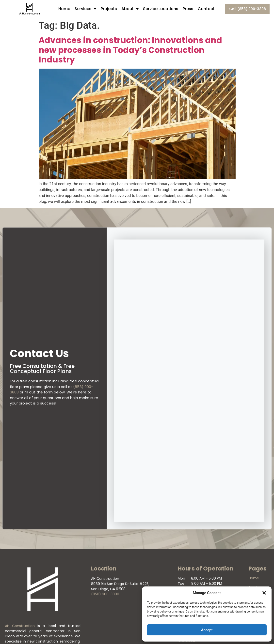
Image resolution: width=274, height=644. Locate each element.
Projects (109, 9)
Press (188, 9)
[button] (264, 593)
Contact (206, 9)
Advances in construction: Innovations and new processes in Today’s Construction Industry (130, 50)
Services (85, 9)
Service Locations (161, 9)
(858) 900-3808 (105, 594)
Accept (207, 630)
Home (64, 9)
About (130, 9)
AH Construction (20, 626)
